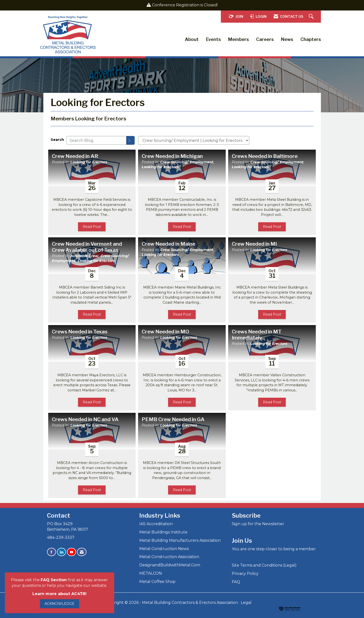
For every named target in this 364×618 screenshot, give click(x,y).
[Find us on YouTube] (71, 552)
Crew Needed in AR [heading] (75, 156)
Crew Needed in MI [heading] (254, 244)
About (192, 39)
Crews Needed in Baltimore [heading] (265, 156)
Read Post (92, 227)
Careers (265, 39)
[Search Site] (312, 17)
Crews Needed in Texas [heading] (80, 332)
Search (57, 140)
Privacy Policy (245, 574)
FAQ (236, 582)
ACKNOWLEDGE (60, 604)
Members (238, 39)
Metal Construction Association (169, 557)
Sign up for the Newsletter (258, 524)
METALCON (151, 573)
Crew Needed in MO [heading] (165, 332)
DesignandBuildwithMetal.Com (170, 565)
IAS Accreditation (156, 524)
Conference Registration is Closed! (185, 5)
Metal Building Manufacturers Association (180, 540)
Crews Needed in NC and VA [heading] (85, 419)
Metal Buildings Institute (163, 532)
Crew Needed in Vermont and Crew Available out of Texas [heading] (87, 247)
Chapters (311, 39)
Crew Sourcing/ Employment (187, 162)
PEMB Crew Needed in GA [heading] (173, 419)
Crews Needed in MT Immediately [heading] (257, 335)
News (287, 39)
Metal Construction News (164, 549)
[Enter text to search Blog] (96, 140)
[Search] (131, 140)
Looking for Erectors (89, 162)
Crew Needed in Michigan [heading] (172, 156)
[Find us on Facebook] (51, 552)
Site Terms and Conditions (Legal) (264, 565)
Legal (246, 603)
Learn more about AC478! (59, 594)
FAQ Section (54, 580)
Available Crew (84, 256)
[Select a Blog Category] (194, 140)
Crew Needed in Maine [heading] (168, 244)
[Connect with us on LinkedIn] (61, 552)
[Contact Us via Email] (82, 552)
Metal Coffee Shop (157, 582)
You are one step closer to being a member (274, 549)
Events (213, 39)
